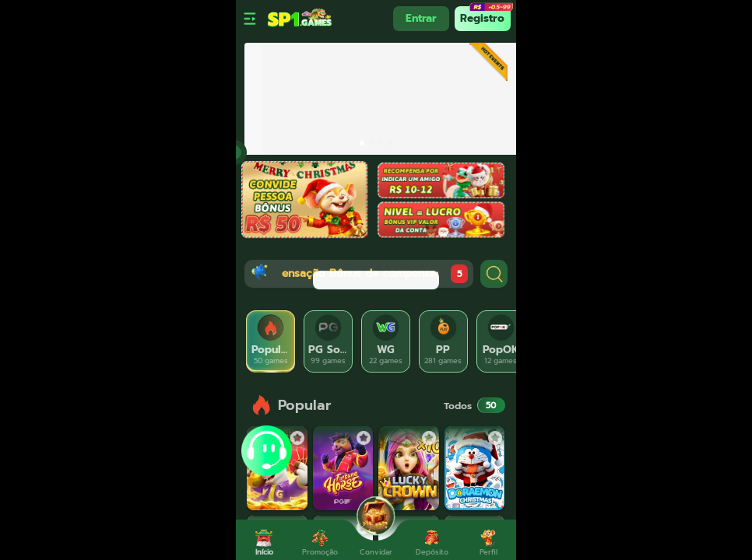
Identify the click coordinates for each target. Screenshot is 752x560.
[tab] (271, 341)
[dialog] (376, 280)
